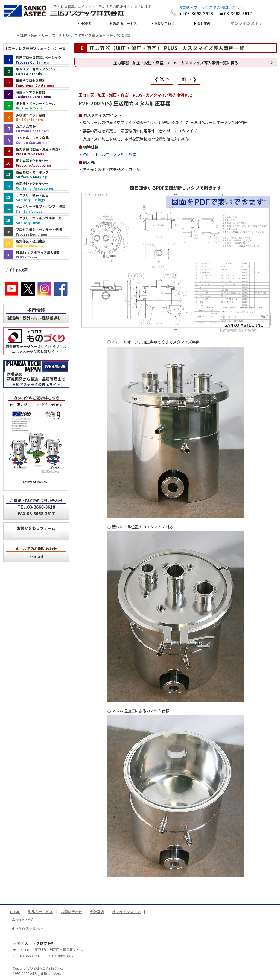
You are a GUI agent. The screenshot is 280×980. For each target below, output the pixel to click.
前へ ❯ (189, 79)
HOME (86, 23)
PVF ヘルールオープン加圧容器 (109, 154)
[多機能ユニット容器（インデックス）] (36, 117)
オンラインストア (247, 23)
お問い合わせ (164, 23)
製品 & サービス (125, 23)
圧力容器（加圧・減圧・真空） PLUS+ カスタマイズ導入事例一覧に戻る (176, 63)
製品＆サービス (40, 912)
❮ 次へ (162, 79)
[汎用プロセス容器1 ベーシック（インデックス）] (36, 60)
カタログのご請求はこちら (36, 397)
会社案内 (204, 23)
